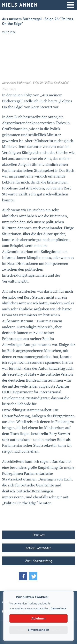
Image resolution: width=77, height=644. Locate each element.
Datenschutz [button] (58, 608)
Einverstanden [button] (39, 630)
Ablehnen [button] (38, 618)
